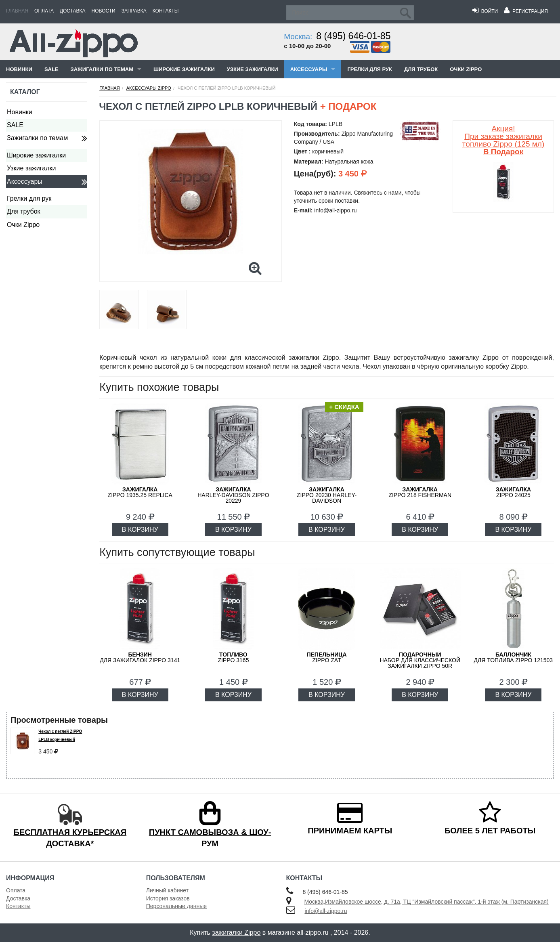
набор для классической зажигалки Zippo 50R (420, 660)
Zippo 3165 (233, 657)
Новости (104, 11)
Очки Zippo (466, 69)
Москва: (298, 37)
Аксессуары (309, 69)
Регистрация (526, 11)
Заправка (134, 11)
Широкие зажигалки (184, 69)
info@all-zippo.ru (326, 911)
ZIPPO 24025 (513, 492)
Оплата (44, 11)
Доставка (73, 11)
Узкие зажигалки (253, 69)
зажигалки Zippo (236, 933)
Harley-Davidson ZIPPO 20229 (233, 495)
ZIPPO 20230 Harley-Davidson (327, 495)
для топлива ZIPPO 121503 (514, 657)
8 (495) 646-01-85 (353, 36)
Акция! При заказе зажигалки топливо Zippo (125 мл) (503, 140)
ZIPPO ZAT (326, 657)
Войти (485, 11)
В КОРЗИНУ (140, 530)
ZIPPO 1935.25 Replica (140, 492)
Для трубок (421, 69)
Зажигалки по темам (102, 69)
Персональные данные (176, 906)
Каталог (25, 92)
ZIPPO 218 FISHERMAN (420, 492)
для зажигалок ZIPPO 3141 (140, 657)
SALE (51, 69)
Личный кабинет (167, 890)
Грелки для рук (370, 69)
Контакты (166, 11)
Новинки (19, 69)
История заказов (168, 898)
